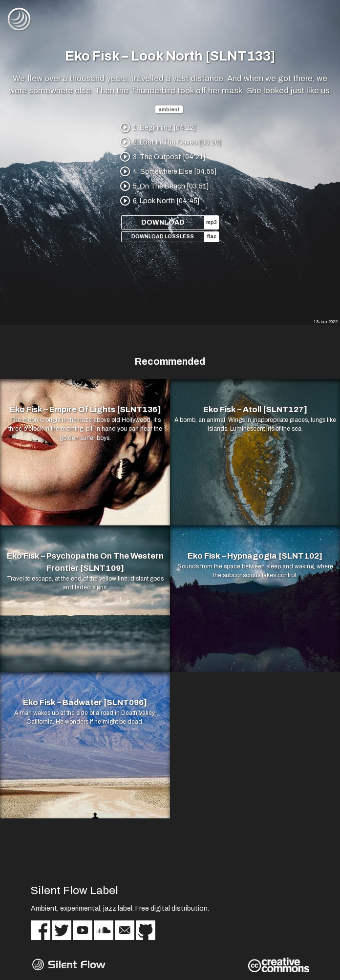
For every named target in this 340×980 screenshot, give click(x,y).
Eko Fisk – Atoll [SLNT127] (255, 409)
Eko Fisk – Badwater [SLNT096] (85, 702)
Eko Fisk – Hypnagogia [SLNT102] (255, 556)
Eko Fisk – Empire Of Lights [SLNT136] (85, 409)
